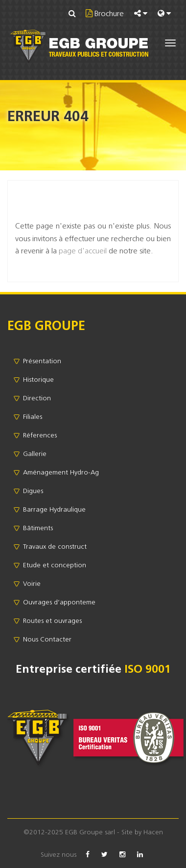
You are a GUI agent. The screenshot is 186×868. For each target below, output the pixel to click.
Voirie (32, 583)
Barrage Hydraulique (54, 509)
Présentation (42, 361)
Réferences (40, 435)
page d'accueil (83, 250)
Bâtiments (38, 528)
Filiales (33, 416)
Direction (37, 398)
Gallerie (35, 454)
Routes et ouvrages (52, 620)
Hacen (153, 832)
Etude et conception (55, 565)
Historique (38, 379)
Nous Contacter (47, 639)
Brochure (108, 13)
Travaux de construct (55, 546)
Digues (33, 491)
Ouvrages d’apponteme (59, 602)
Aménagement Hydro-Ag (61, 472)
